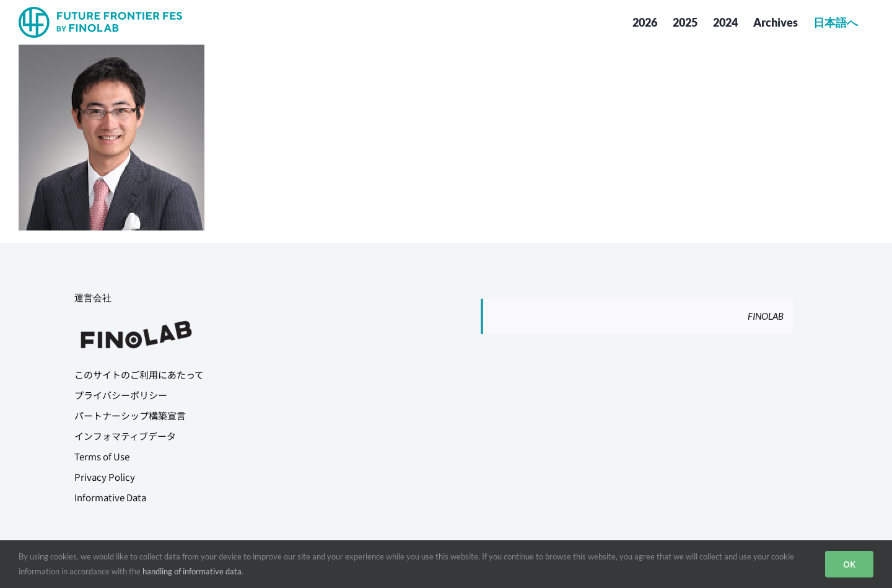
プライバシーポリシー (121, 395)
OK (849, 564)
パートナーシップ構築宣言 (130, 415)
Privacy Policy (105, 477)
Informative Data (110, 497)
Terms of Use (102, 456)
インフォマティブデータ (125, 436)
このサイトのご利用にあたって (139, 375)
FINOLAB (766, 316)
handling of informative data (192, 571)
